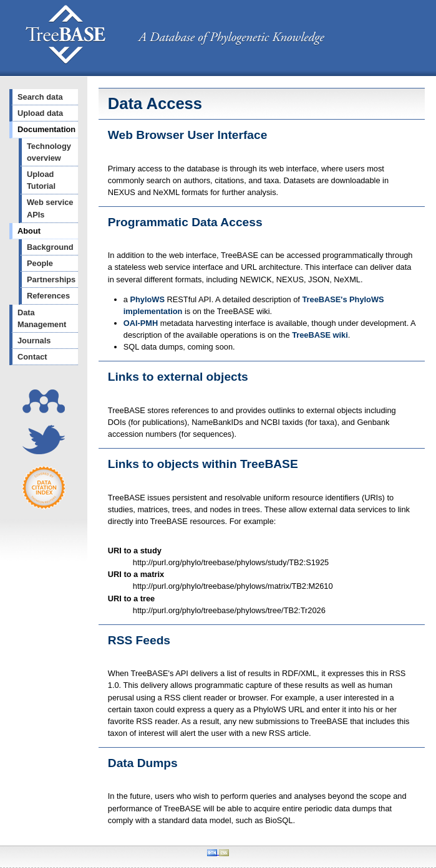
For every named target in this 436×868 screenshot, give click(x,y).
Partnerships (51, 279)
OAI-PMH (141, 323)
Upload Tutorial (41, 180)
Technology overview (49, 152)
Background (50, 247)
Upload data (40, 113)
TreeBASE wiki (320, 335)
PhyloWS (147, 299)
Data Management (42, 318)
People (40, 263)
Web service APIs (50, 208)
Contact (32, 357)
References (48, 296)
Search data (40, 97)
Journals (34, 341)
